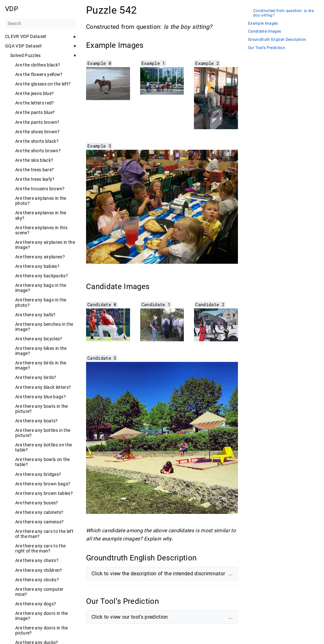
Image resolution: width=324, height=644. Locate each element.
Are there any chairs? (37, 560)
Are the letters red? (35, 103)
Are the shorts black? (37, 141)
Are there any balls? (35, 315)
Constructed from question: (283, 13)
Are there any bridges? (38, 474)
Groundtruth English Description (277, 40)
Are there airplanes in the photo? (41, 201)
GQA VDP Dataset (23, 46)
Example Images (263, 24)
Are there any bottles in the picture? (43, 433)
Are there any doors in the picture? (42, 630)
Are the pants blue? (35, 112)
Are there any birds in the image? (41, 365)
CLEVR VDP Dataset (26, 36)
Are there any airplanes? (40, 257)
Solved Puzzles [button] (25, 55)
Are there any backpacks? (42, 276)
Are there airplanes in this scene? (41, 230)
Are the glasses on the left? (43, 84)
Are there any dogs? (36, 604)
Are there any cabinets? (39, 512)
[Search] (40, 23)
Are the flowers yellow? (39, 74)
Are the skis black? (34, 160)
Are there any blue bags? (40, 397)
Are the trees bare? (34, 170)
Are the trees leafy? (35, 179)
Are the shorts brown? (38, 151)
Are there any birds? (36, 377)
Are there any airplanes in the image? (45, 245)
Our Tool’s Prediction (267, 48)
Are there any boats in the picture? (42, 409)
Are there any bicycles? (39, 339)
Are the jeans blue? (34, 93)
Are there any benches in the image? (44, 327)
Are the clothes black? (38, 65)
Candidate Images (265, 32)
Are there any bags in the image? (41, 288)
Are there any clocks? (37, 580)
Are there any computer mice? (39, 592)
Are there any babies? (37, 266)
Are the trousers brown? (40, 189)
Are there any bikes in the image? (41, 351)
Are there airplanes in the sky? (41, 215)
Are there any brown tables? (44, 493)
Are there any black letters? (43, 387)
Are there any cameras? (39, 522)
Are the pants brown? (37, 122)
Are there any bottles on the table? (44, 447)
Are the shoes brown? (37, 132)
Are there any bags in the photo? (41, 302)
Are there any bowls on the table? (43, 462)
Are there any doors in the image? (42, 616)
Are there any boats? (37, 421)
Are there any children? (39, 570)
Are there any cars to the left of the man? (44, 534)
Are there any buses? (37, 503)
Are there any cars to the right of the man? (40, 548)
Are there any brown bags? (43, 484)
